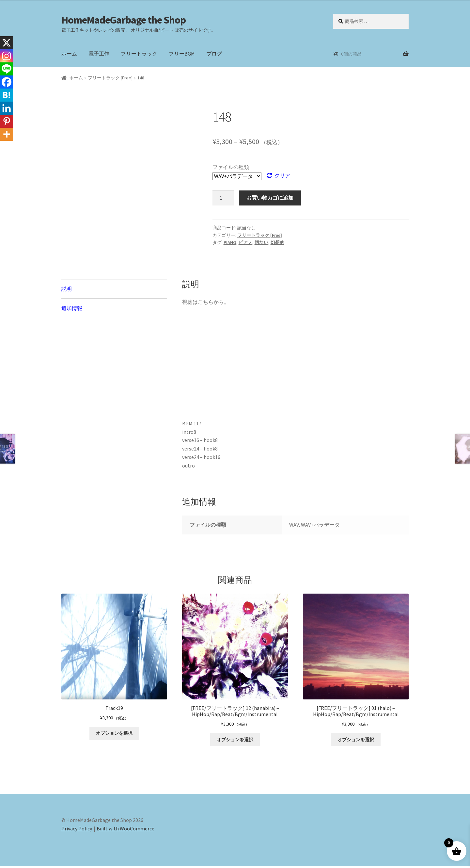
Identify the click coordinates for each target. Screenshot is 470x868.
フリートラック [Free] (110, 78)
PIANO (230, 242)
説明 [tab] (67, 289)
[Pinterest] (7, 121)
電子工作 (99, 54)
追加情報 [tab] (72, 308)
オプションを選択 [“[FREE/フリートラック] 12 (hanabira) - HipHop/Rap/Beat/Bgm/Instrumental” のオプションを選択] (235, 741)
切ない (261, 242)
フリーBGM (182, 54)
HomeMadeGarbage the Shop (124, 20)
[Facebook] (7, 82)
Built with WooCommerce (125, 830)
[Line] (7, 69)
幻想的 (277, 242)
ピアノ (245, 242)
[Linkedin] (7, 108)
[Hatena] (7, 95)
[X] (7, 43)
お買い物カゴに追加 (270, 198)
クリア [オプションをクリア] (282, 175)
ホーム (69, 54)
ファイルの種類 (231, 167)
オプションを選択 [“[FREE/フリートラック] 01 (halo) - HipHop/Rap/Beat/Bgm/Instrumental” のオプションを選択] (356, 741)
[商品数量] (224, 198)
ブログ (214, 54)
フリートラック (139, 54)
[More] (7, 134)
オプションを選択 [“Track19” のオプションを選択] (114, 735)
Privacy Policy (77, 830)
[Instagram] (7, 56)
